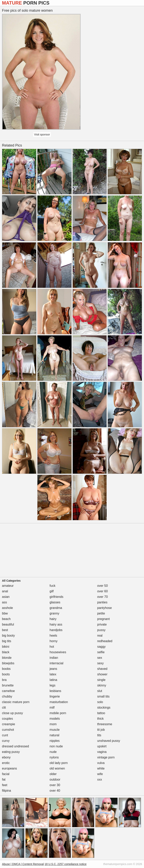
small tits (103, 696)
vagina (102, 752)
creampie (9, 724)
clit (4, 708)
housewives (58, 652)
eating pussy (11, 752)
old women (57, 768)
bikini (6, 647)
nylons (54, 757)
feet (5, 785)
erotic (6, 763)
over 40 (55, 791)
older (53, 774)
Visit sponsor (42, 134)
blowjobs (8, 663)
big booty (8, 636)
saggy (102, 647)
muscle (55, 730)
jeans (53, 669)
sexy (101, 663)
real (100, 636)
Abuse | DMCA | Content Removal (23, 864)
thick (101, 719)
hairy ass (56, 624)
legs (52, 685)
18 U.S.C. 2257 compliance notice (66, 864)
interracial (56, 663)
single (101, 680)
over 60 (103, 591)
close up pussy (12, 713)
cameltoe (8, 691)
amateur (8, 586)
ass (4, 602)
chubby (7, 696)
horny (53, 641)
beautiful (8, 624)
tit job (101, 730)
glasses (55, 602)
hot (52, 647)
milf (52, 708)
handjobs (56, 630)
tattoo (101, 713)
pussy (101, 630)
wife (100, 774)
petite (101, 613)
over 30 (55, 785)
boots (6, 674)
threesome (105, 724)
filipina (6, 791)
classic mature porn (16, 702)
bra (4, 680)
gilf (51, 591)
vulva (101, 763)
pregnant (103, 619)
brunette (8, 685)
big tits (7, 641)
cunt (5, 735)
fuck (52, 586)
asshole (7, 608)
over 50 (103, 586)
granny (54, 613)
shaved (102, 669)
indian (54, 658)
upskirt (102, 746)
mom (53, 724)
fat (4, 779)
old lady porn (59, 763)
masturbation (59, 702)
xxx (100, 779)
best (5, 630)
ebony (6, 757)
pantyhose (105, 608)
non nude (56, 746)
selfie (101, 652)
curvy (6, 741)
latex (53, 674)
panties (102, 602)
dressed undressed (15, 746)
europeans (10, 768)
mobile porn (58, 713)
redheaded (105, 641)
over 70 (103, 597)
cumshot (8, 730)
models (55, 719)
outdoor (55, 779)
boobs (6, 669)
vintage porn (106, 757)
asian (6, 597)
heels (53, 636)
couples (7, 719)
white (101, 768)
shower (102, 674)
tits (99, 735)
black (6, 652)
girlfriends (56, 597)
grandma (56, 608)
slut (100, 691)
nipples (55, 741)
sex (100, 658)
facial (6, 774)
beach (6, 619)
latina (53, 680)
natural (54, 735)
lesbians (55, 691)
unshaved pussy (109, 741)
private (102, 624)
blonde (7, 658)
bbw (5, 613)
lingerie (55, 696)
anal (5, 591)
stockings (104, 708)
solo (100, 702)
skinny (102, 685)
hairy (53, 619)
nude (53, 752)
